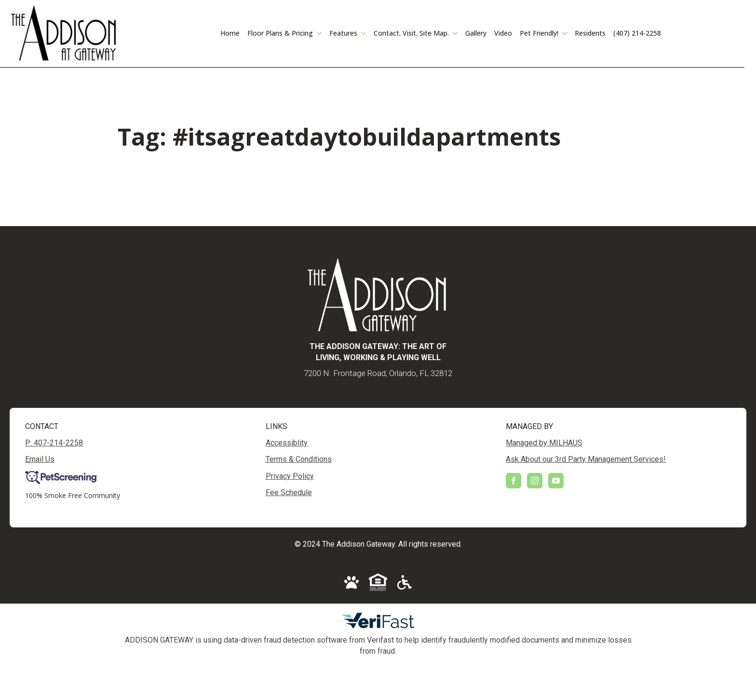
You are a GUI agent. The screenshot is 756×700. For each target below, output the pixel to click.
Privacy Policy (290, 476)
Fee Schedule (289, 492)
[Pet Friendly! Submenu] (565, 33)
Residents (590, 33)
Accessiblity (287, 443)
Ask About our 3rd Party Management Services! (586, 459)
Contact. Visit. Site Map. (411, 33)
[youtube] (556, 481)
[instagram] (535, 481)
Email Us (40, 459)
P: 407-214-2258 (54, 443)
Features (343, 33)
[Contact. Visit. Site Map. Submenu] (455, 33)
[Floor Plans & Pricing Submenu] (319, 33)
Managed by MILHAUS (544, 443)
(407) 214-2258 (637, 33)
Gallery (476, 33)
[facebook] (513, 481)
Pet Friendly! (539, 33)
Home (230, 33)
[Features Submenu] (364, 33)
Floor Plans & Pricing (280, 33)
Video (503, 33)
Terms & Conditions (299, 459)
